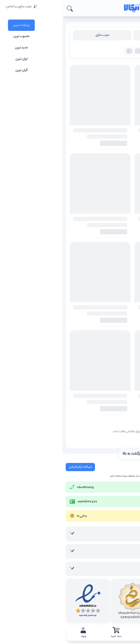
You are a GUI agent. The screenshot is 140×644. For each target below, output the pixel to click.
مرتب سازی (40, 35)
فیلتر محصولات (100, 35)
